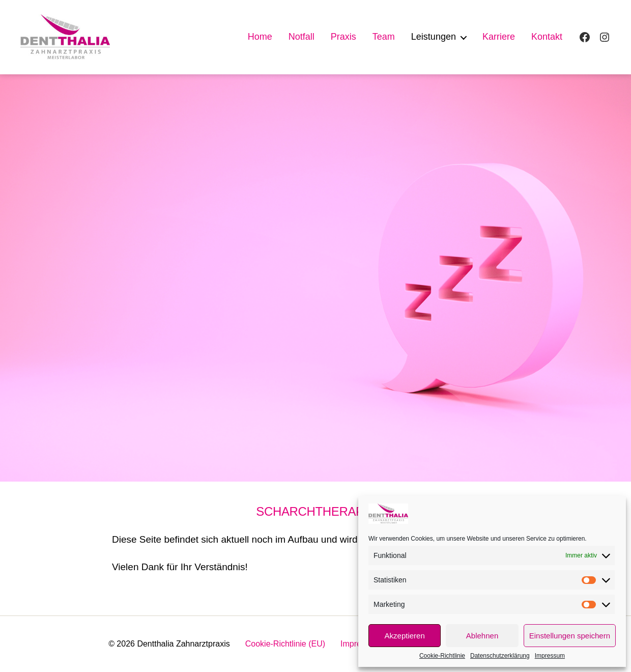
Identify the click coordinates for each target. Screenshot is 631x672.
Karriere (499, 37)
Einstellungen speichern (570, 636)
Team (384, 37)
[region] (315, 278)
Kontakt (547, 37)
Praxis (343, 37)
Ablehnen (482, 636)
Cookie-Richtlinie (442, 656)
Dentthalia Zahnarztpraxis (183, 644)
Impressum (550, 656)
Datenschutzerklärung (500, 656)
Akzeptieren (405, 636)
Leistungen (434, 37)
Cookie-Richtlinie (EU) (285, 644)
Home (260, 37)
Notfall (302, 37)
